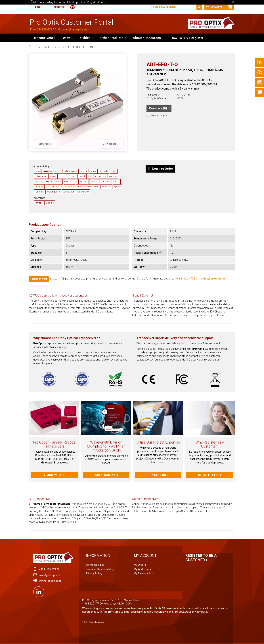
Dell (90, 176)
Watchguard (53, 192)
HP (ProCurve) (53, 182)
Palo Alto (107, 187)
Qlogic (117, 187)
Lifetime (50, 203)
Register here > (210, 475)
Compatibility (42, 166)
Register (59, 7)
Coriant (72, 176)
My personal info (144, 573)
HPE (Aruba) (70, 182)
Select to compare (159, 115)
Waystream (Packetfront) (76, 192)
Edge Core (100, 176)
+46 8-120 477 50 (45, 29)
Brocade (104, 171)
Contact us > (158, 475)
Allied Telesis (71, 171)
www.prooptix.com (50, 581)
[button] (113, 38)
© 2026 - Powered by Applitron (93, 622)
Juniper (39, 187)
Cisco (62, 176)
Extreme (113, 176)
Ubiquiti (40, 192)
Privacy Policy (94, 573)
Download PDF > (106, 475)
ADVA (58, 171)
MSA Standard (54, 187)
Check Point (41, 176)
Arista (84, 171)
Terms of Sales (95, 565)
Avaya (93, 171)
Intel (117, 182)
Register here (39, 279)
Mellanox (70, 187)
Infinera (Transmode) (101, 182)
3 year (39, 203)
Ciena (53, 176)
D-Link (82, 176)
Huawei (84, 182)
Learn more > (54, 475)
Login (39, 7)
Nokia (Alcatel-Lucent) (88, 187)
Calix (114, 171)
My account (145, 556)
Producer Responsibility (100, 569)
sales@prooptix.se (74, 29)
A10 (37, 171)
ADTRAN (47, 171)
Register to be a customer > (201, 558)
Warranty (39, 198)
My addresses (142, 569)
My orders (140, 565)
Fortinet (39, 182)
